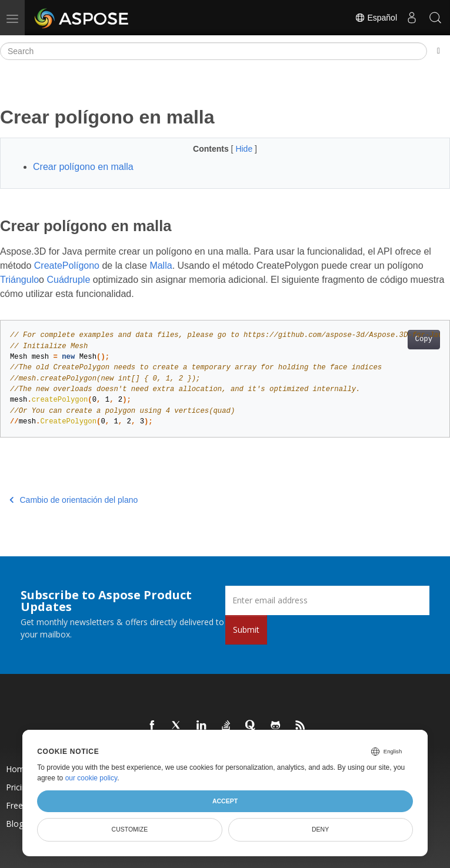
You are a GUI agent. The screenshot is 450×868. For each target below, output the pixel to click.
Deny (320, 829)
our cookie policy (91, 778)
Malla (161, 266)
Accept (225, 801)
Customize (130, 829)
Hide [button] (245, 149)
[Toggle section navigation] (439, 51)
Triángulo (19, 280)
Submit (246, 630)
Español (376, 18)
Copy (424, 339)
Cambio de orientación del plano (74, 500)
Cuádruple (68, 280)
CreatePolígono (67, 266)
